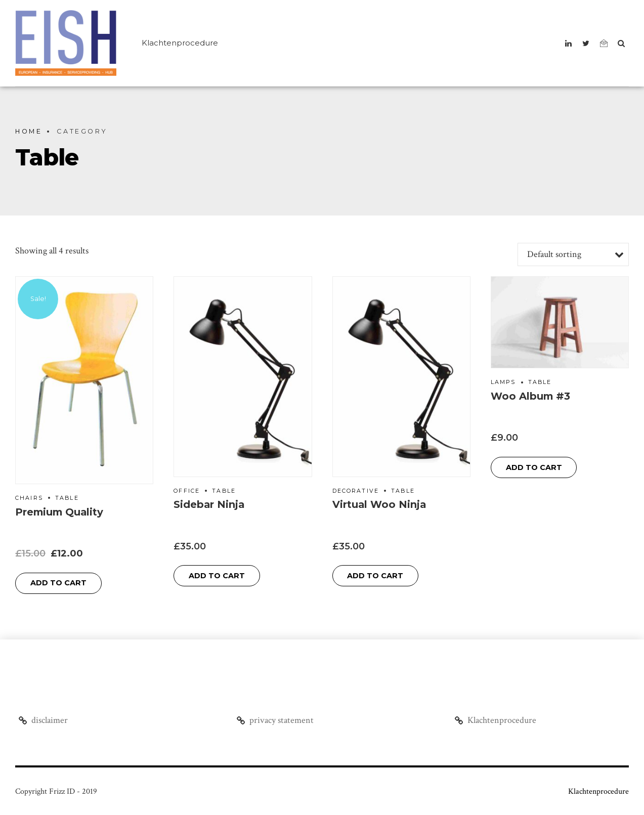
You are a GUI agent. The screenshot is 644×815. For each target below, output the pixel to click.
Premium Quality (59, 512)
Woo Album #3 (530, 396)
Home (29, 131)
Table (67, 498)
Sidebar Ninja (209, 504)
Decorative (356, 491)
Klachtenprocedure (180, 43)
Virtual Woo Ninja (379, 504)
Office (187, 491)
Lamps (503, 382)
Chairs (29, 498)
